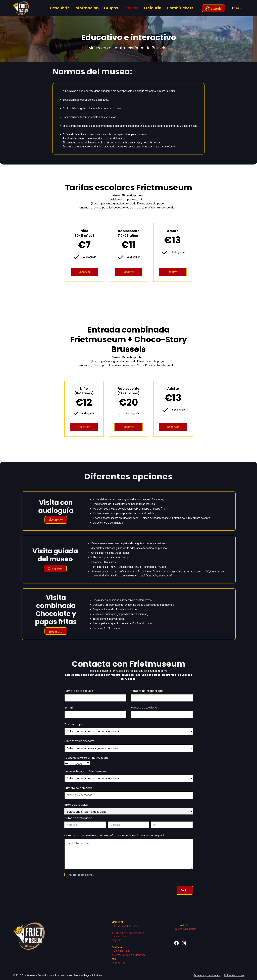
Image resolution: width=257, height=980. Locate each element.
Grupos (111, 8)
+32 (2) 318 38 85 (121, 951)
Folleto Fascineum (185, 929)
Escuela (131, 8)
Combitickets (180, 8)
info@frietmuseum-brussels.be (129, 955)
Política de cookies (234, 975)
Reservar (84, 272)
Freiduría (153, 8)
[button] (237, 8)
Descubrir (60, 8)
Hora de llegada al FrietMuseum (85, 771)
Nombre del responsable (147, 691)
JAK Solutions (95, 975)
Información (87, 8)
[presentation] (90, 890)
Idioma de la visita (76, 805)
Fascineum (118, 963)
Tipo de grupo (73, 724)
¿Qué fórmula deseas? (79, 741)
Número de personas (78, 788)
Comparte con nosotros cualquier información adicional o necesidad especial (115, 835)
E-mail (69, 708)
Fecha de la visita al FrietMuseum (86, 758)
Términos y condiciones (207, 975)
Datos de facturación (78, 818)
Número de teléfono (144, 708)
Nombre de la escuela (79, 691)
